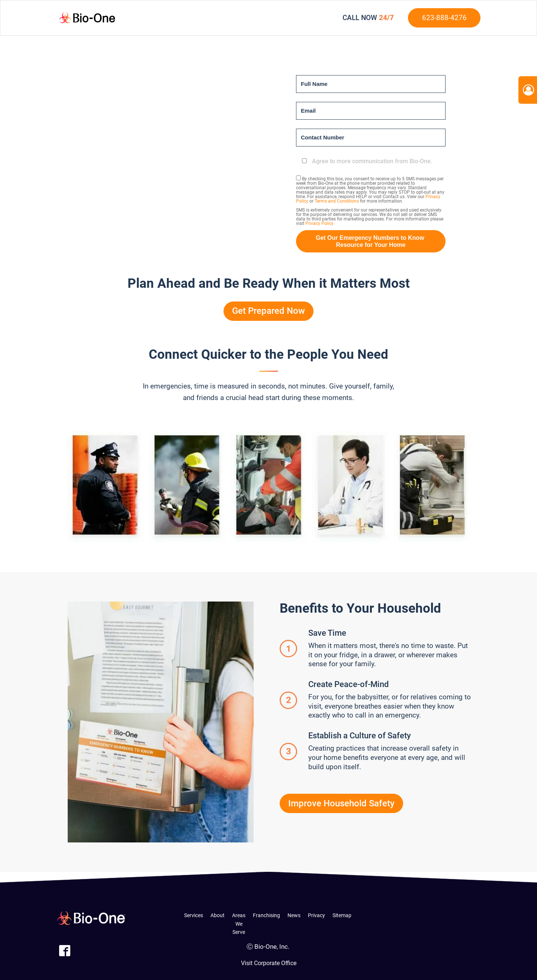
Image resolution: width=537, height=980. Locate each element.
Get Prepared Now (268, 311)
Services (194, 915)
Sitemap (342, 915)
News (294, 915)
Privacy (316, 915)
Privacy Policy (319, 223)
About (218, 915)
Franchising (266, 915)
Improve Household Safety (341, 803)
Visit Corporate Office (269, 963)
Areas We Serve (239, 924)
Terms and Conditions (337, 201)
